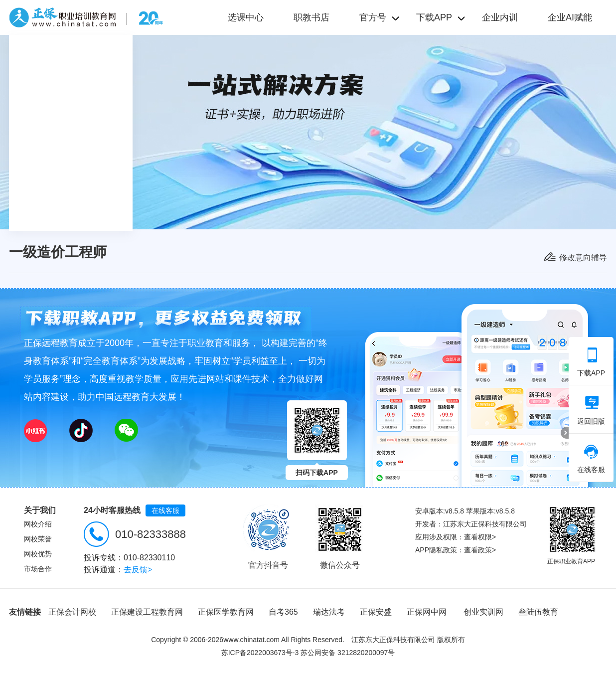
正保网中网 (427, 612)
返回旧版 (591, 410)
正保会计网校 (72, 612)
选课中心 (246, 17)
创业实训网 (483, 612)
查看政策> (480, 550)
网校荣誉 (38, 539)
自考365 (283, 612)
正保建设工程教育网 (147, 612)
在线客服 (165, 510)
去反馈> (138, 570)
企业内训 (500, 17)
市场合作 (38, 569)
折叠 (565, 433)
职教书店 (311, 17)
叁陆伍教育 (538, 612)
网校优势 (38, 554)
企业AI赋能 (570, 17)
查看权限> (480, 537)
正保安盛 (376, 612)
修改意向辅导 (583, 257)
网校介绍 (38, 524)
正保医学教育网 (226, 612)
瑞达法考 (329, 612)
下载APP (591, 362)
